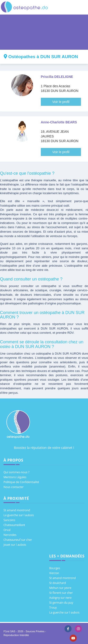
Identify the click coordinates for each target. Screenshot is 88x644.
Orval (7, 530)
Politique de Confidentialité (21, 482)
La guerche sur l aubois (19, 515)
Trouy (53, 608)
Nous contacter (13, 487)
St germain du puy (61, 603)
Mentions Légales (15, 477)
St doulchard (58, 583)
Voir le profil (61, 102)
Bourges (55, 568)
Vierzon (54, 573)
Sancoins (9, 520)
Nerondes (10, 535)
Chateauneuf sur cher (18, 540)
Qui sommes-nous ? (16, 472)
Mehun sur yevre (60, 588)
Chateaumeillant (14, 525)
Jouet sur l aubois (15, 545)
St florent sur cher (61, 593)
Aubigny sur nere (60, 598)
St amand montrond (17, 510)
